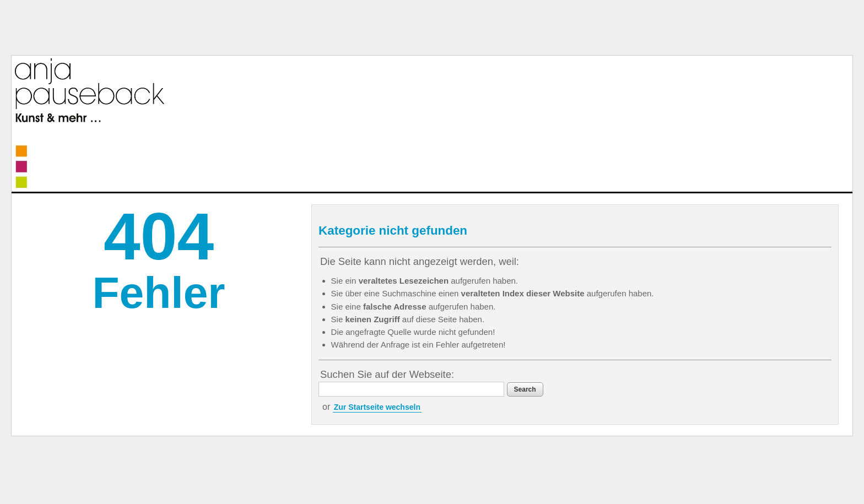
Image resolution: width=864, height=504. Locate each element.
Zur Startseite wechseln (377, 407)
